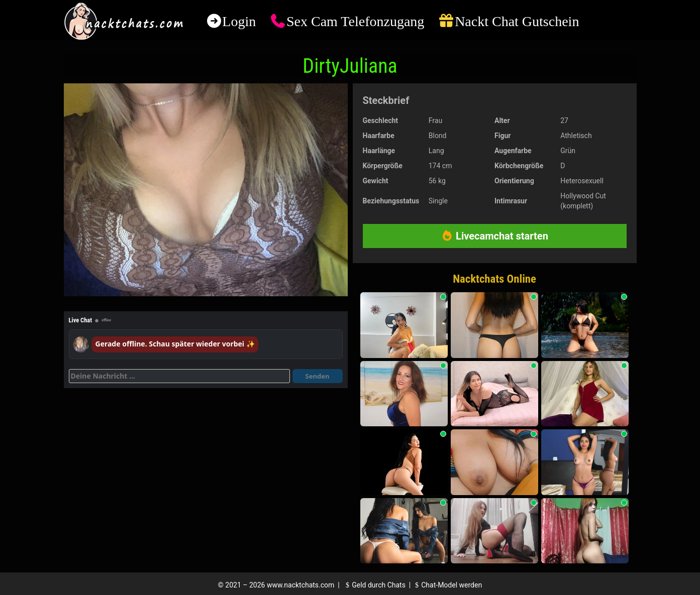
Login (239, 21)
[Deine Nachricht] (179, 376)
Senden (318, 376)
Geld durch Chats (374, 585)
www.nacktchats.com (301, 585)
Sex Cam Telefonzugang (355, 21)
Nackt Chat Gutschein (517, 21)
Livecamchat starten (494, 236)
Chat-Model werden (447, 585)
